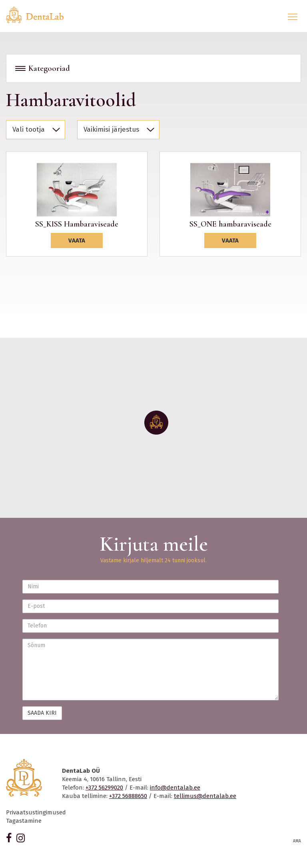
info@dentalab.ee (175, 788)
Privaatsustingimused (36, 812)
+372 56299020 (104, 788)
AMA (297, 841)
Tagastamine (24, 821)
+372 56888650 (128, 796)
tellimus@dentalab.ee (205, 796)
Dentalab (40, 15)
